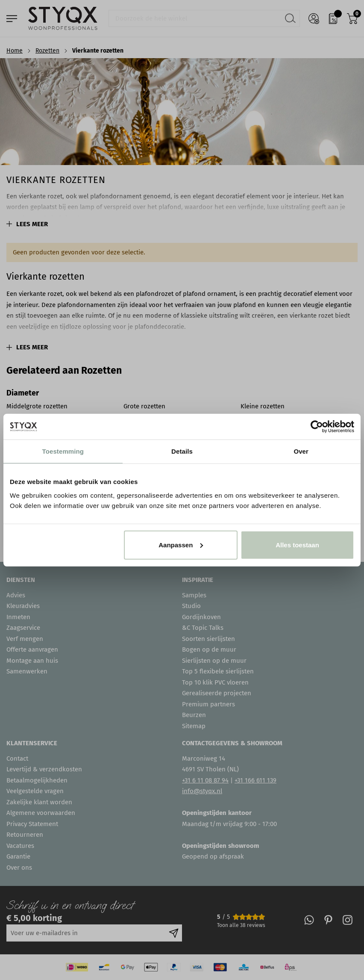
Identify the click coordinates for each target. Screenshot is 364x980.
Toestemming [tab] (63, 451)
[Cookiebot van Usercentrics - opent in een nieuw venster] (317, 427)
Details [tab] (182, 451)
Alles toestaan (297, 545)
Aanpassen (181, 545)
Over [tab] (301, 451)
